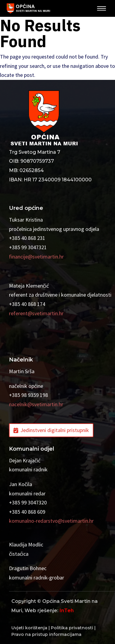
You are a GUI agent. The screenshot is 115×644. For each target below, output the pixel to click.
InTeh (67, 611)
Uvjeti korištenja (29, 628)
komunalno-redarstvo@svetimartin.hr (51, 521)
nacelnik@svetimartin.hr (36, 404)
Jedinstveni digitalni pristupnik (55, 430)
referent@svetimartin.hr (36, 313)
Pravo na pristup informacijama (46, 634)
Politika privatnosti (72, 628)
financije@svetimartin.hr (36, 257)
